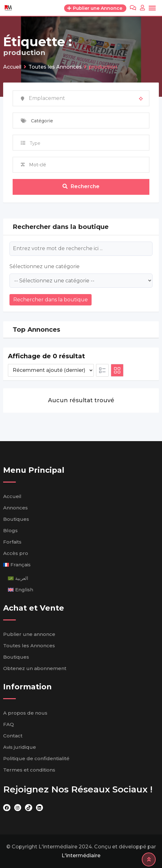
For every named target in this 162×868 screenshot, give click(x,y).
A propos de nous (25, 713)
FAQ (9, 724)
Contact (13, 736)
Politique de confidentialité (36, 758)
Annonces (15, 508)
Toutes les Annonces (29, 646)
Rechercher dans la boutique (51, 300)
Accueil (12, 496)
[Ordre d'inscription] (51, 370)
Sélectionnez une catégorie (45, 266)
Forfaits (12, 542)
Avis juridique (20, 747)
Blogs (10, 530)
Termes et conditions (29, 770)
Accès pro (16, 553)
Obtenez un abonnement (35, 668)
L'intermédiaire (81, 856)
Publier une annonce (29, 634)
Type (35, 143)
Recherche (81, 186)
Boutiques (16, 519)
